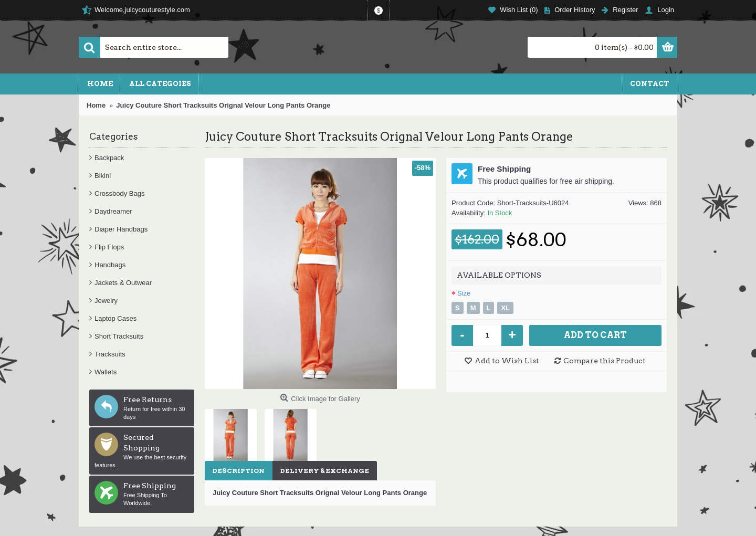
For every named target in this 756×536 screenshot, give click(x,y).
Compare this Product (605, 361)
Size (464, 293)
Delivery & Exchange (325, 471)
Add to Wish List (507, 361)
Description (239, 471)
